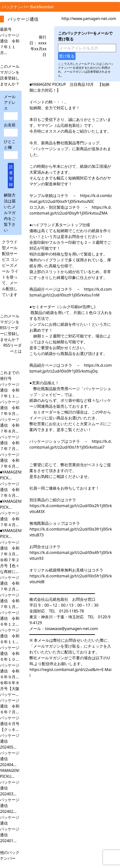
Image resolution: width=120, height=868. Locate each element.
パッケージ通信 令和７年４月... (10, 519)
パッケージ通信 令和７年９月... (10, 408)
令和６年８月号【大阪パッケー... (10, 689)
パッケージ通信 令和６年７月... (10, 706)
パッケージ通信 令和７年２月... (10, 583)
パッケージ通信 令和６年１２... (10, 618)
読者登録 (11, 176)
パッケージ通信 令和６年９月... (10, 671)
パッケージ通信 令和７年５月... (10, 490)
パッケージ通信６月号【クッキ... (10, 724)
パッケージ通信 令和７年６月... (10, 460)
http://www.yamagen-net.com (89, 19)
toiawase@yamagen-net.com (71, 629)
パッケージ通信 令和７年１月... (10, 601)
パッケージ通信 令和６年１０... (10, 653)
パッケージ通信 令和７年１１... (10, 390)
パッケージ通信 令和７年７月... (10, 443)
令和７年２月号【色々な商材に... (10, 566)
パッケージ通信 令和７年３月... (10, 548)
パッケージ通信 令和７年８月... (10, 425)
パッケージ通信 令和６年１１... (10, 636)
